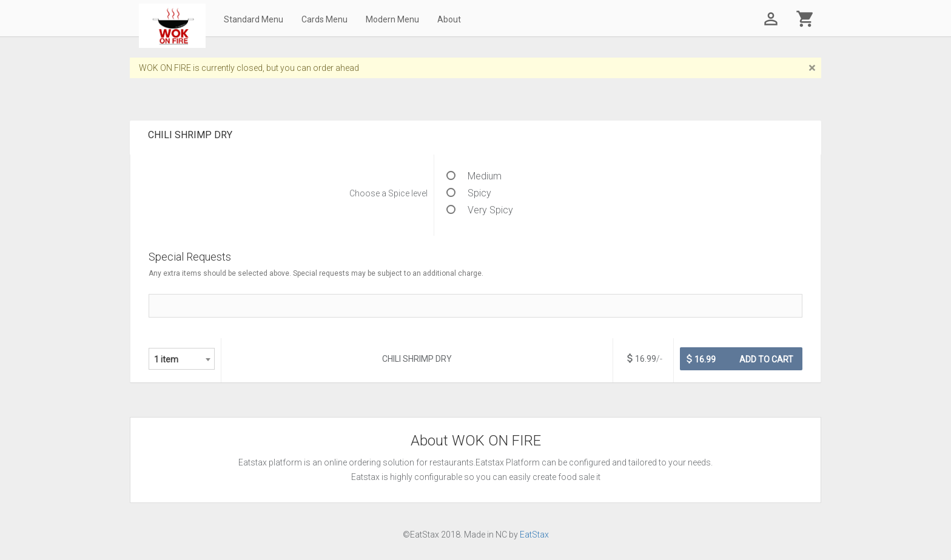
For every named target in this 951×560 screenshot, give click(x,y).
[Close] (812, 68)
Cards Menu (324, 19)
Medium (474, 176)
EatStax (534, 535)
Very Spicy (480, 210)
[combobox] (182, 359)
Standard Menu (254, 19)
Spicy (469, 193)
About (449, 19)
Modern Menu (392, 19)
